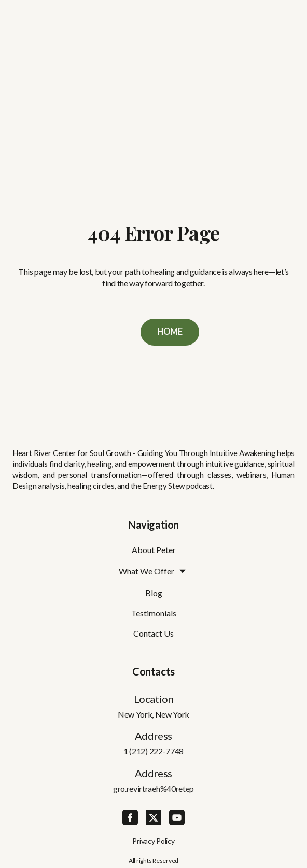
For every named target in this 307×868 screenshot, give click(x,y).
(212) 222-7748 (156, 751)
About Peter (154, 550)
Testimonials (154, 613)
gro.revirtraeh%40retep (153, 788)
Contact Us (153, 633)
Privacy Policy (153, 841)
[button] (170, 332)
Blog (154, 593)
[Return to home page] (154, 402)
